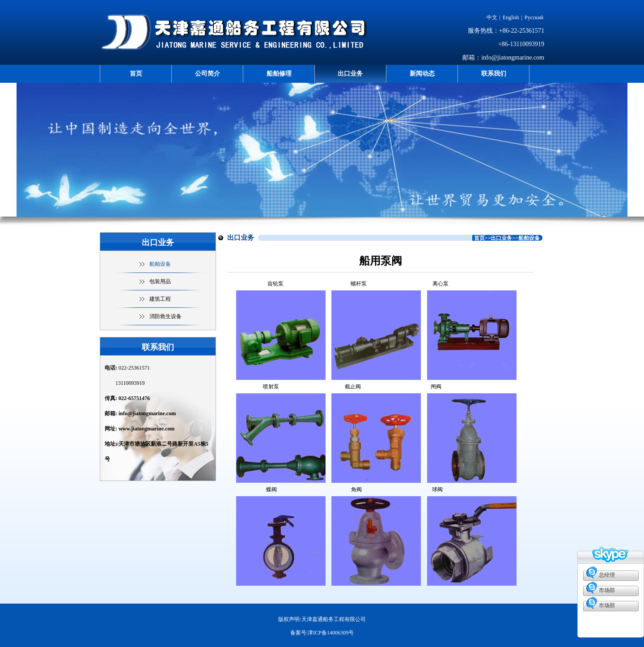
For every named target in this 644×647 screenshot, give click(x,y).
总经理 (607, 575)
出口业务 (350, 74)
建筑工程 (160, 299)
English (511, 17)
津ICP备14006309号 (331, 633)
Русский (534, 17)
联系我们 (494, 74)
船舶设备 (160, 264)
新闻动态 (422, 74)
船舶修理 (279, 74)
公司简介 (208, 74)
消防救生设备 (165, 316)
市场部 (607, 590)
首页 (136, 74)
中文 (492, 17)
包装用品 (160, 281)
